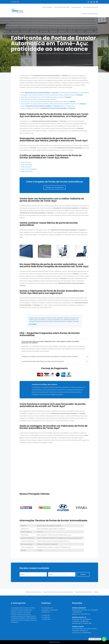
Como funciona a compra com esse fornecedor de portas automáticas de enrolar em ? (48, 102)
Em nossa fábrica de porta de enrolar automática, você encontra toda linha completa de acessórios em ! (53, 104)
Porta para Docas (76, 7)
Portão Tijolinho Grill (27, 171)
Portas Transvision (26, 162)
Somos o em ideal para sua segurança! (48, 106)
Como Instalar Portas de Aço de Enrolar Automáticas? (58, 592)
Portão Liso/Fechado (26, 165)
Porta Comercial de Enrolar (62, 7)
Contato (96, 592)
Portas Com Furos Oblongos (29, 169)
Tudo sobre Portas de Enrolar (83, 592)
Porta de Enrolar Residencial (90, 14)
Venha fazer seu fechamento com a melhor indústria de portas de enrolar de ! (46, 97)
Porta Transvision (47, 7)
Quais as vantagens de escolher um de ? (48, 108)
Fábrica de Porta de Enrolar (33, 592)
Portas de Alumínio (26, 167)
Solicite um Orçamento (55, 187)
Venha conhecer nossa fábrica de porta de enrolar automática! (39, 99)
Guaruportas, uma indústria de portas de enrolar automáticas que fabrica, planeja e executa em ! (52, 95)
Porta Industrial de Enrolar (91, 7)
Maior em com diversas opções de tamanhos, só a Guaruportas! (55, 93)
